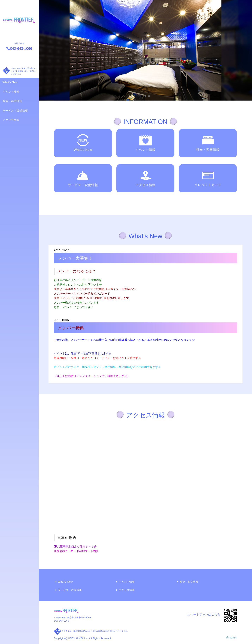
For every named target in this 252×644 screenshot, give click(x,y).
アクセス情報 (11, 120)
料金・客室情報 (12, 101)
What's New (10, 82)
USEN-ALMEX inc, (78, 638)
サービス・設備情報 (15, 111)
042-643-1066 (61, 621)
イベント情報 (11, 92)
